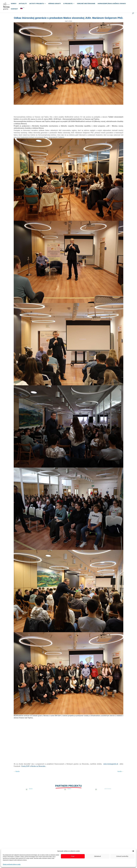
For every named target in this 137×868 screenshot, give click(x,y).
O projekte (68, 4)
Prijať (73, 856)
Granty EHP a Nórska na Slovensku (34, 766)
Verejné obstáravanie (86, 4)
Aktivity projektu (37, 4)
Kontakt (14, 9)
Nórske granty (55, 4)
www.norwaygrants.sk (111, 764)
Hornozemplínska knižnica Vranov (112, 4)
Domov (14, 4)
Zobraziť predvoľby (122, 856)
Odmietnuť (98, 856)
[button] (133, 851)
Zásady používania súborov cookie (12, 864)
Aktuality (23, 4)
